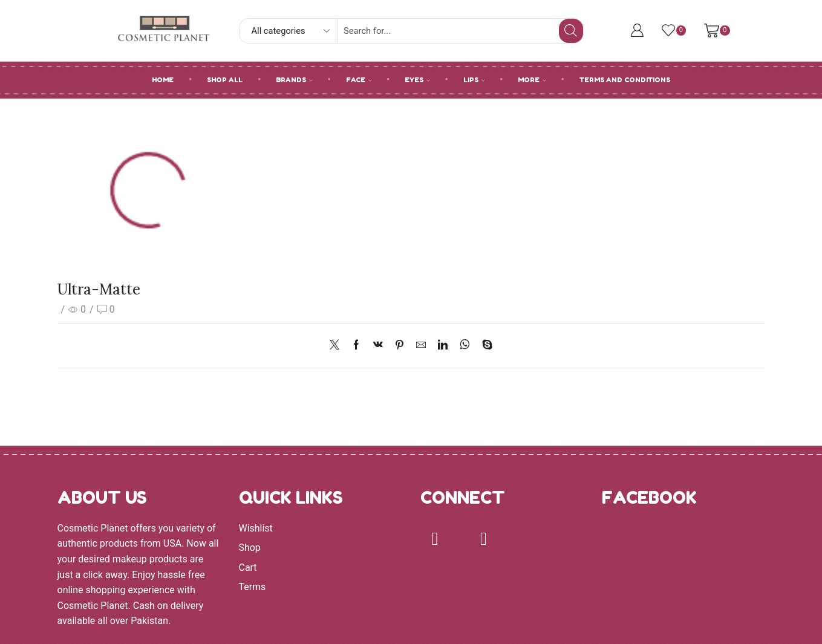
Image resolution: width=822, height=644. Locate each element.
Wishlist (256, 528)
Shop (250, 548)
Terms (253, 587)
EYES (417, 80)
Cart (248, 568)
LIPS (474, 80)
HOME (163, 80)
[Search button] (571, 31)
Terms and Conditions (625, 80)
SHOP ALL (225, 80)
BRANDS (294, 80)
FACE (359, 80)
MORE (532, 80)
